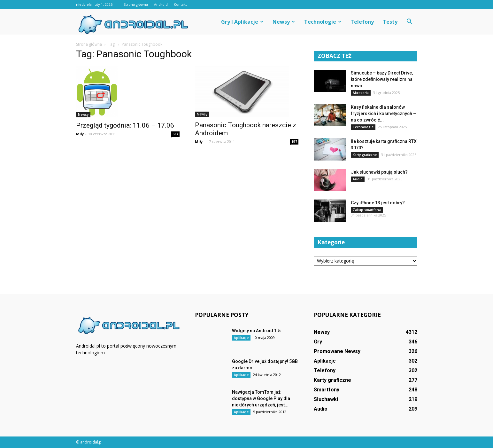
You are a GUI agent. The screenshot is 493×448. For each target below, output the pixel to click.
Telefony (362, 22)
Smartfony (327, 390)
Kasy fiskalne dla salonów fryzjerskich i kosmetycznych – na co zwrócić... (383, 114)
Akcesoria (361, 93)
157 (294, 142)
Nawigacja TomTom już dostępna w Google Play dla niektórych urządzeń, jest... (261, 398)
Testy (390, 22)
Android (161, 4)
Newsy (284, 22)
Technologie (323, 22)
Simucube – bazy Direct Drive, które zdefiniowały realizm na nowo (382, 79)
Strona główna (136, 4)
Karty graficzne (365, 155)
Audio (358, 179)
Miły (80, 134)
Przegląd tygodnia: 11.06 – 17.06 (125, 125)
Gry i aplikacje (242, 22)
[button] (410, 22)
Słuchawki (326, 399)
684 (175, 134)
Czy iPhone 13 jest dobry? (378, 203)
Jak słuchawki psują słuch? (379, 172)
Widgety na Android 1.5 (256, 331)
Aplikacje (241, 338)
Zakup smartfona (367, 210)
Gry (318, 342)
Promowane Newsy (337, 351)
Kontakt (180, 4)
